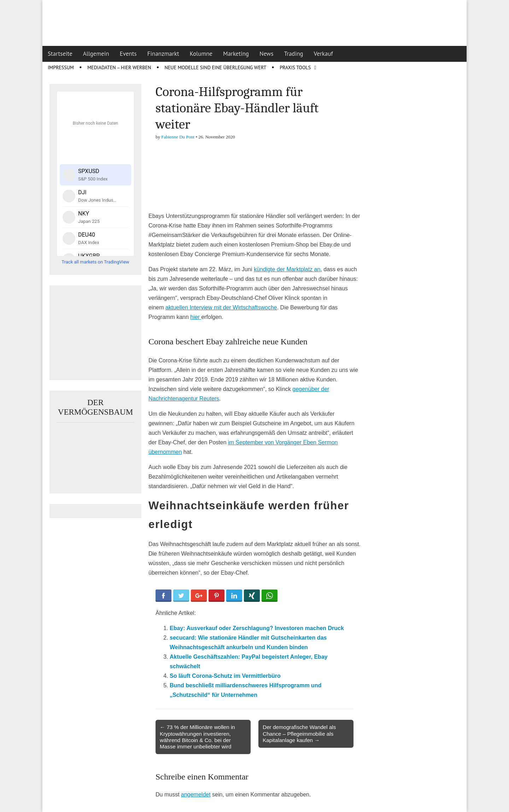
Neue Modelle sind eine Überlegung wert (215, 67)
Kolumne (201, 54)
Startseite (60, 54)
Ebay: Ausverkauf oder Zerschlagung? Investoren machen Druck (257, 628)
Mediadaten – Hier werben (119, 67)
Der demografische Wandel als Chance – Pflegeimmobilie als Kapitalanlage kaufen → (299, 733)
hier (196, 317)
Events (128, 54)
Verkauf (323, 54)
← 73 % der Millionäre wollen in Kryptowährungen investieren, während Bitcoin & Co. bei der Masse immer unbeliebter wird (197, 737)
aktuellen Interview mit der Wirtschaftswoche (221, 307)
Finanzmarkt (163, 54)
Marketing (236, 54)
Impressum (61, 67)
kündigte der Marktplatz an (287, 269)
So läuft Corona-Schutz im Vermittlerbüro (225, 676)
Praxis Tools (295, 67)
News (267, 54)
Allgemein (96, 54)
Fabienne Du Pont (178, 137)
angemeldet (196, 795)
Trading (294, 54)
